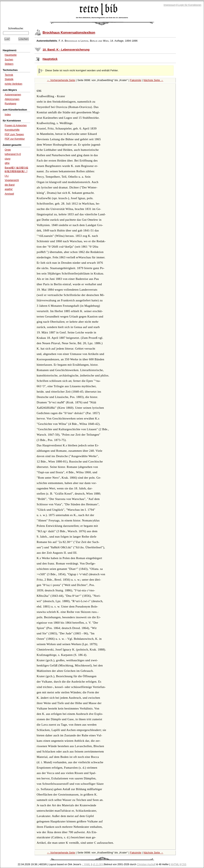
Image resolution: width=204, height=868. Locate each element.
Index (8, 115)
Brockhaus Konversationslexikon (69, 33)
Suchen (9, 60)
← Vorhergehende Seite (61, 80)
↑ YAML (86, 864)
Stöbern (9, 64)
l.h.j (6, 176)
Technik (9, 75)
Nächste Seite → (153, 80)
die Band (9, 185)
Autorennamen (13, 95)
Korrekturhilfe (12, 130)
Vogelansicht (12, 180)
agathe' (9, 189)
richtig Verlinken (13, 84)
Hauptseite (11, 55)
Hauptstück (50, 59)
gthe (7, 163)
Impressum (170, 5)
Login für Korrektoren (190, 5)
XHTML (175, 864)
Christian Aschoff (146, 864)
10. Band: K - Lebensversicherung (66, 50)
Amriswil (9, 194)
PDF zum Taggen (14, 134)
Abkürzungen (12, 99)
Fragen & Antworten (16, 125)
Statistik (9, 79)
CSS (184, 864)
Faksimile (136, 80)
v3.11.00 (97, 864)
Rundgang (10, 104)
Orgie (8, 150)
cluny (7, 159)
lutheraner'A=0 (13, 154)
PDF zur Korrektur (15, 139)
